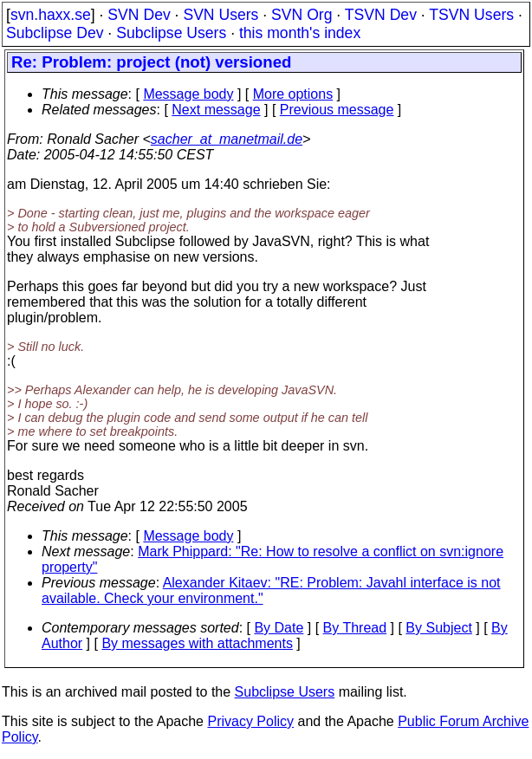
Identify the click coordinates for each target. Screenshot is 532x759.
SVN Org (302, 15)
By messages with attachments (197, 643)
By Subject (438, 628)
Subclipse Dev (55, 33)
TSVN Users (471, 15)
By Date (279, 628)
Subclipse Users (171, 33)
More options (293, 94)
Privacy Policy (250, 721)
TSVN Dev (381, 15)
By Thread (355, 628)
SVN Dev (139, 15)
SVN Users (221, 15)
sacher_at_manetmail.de (227, 139)
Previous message (337, 110)
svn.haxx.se (51, 15)
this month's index (300, 33)
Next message (216, 110)
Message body (188, 94)
